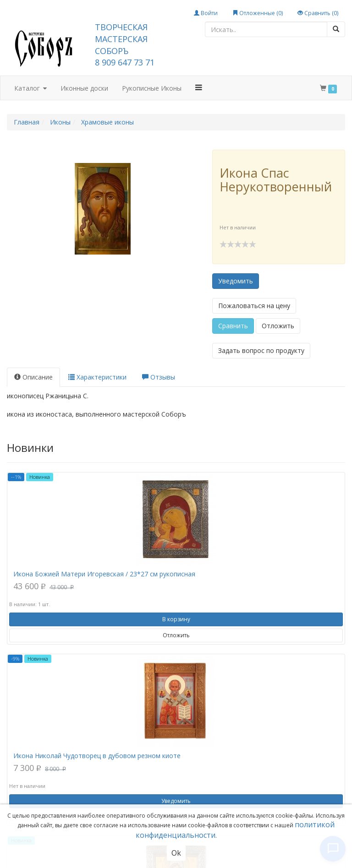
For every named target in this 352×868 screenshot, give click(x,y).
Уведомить (236, 281)
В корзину (176, 619)
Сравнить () (318, 13)
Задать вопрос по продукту (261, 350)
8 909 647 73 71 (125, 62)
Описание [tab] (33, 377)
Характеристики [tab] (97, 377)
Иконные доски (84, 88)
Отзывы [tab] (159, 377)
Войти (206, 13)
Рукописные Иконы (152, 88)
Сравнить (233, 326)
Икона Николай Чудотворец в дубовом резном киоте (97, 756)
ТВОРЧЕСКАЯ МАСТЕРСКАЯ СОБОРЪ (121, 39)
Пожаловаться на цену (254, 306)
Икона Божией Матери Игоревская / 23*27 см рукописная (104, 574)
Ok (176, 853)
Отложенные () (258, 13)
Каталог (30, 89)
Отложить (278, 326)
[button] (199, 87)
